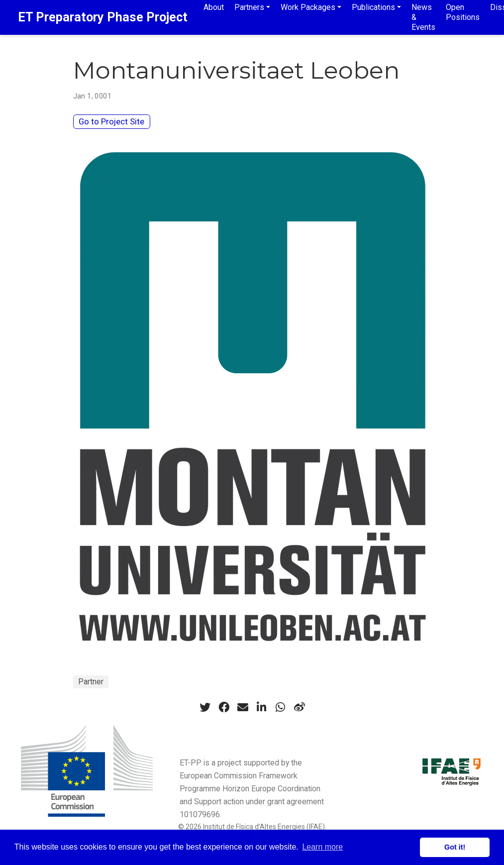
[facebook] (224, 707)
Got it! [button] (455, 847)
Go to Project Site (111, 121)
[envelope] (243, 707)
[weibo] (300, 707)
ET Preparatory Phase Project (103, 17)
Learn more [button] (322, 847)
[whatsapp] (281, 707)
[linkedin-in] (262, 707)
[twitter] (205, 707)
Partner (91, 682)
